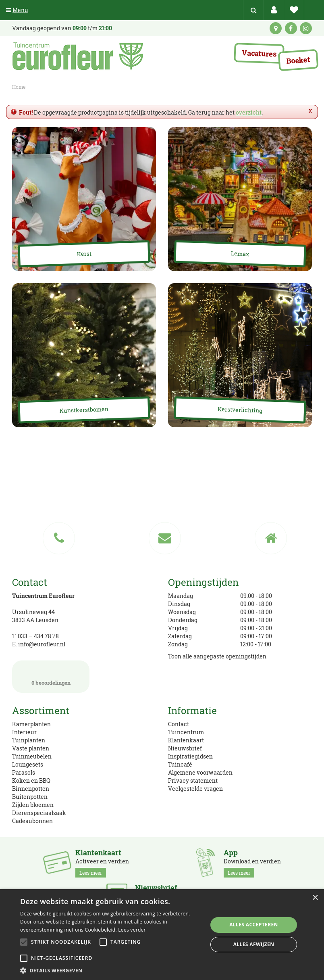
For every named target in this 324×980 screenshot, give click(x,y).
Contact (179, 724)
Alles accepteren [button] (254, 925)
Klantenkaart (186, 740)
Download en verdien (252, 863)
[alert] (162, 935)
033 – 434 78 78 (38, 636)
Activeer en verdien (102, 863)
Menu (17, 10)
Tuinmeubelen (32, 756)
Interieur (24, 732)
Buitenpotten (30, 797)
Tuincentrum (186, 732)
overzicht (249, 112)
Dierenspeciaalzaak (39, 813)
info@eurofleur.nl (42, 644)
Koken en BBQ (31, 780)
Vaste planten (31, 748)
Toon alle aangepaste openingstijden (217, 656)
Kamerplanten (31, 724)
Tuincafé (180, 764)
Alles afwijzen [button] (254, 944)
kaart (276, 28)
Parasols (24, 772)
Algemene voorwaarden (200, 772)
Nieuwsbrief (185, 748)
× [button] (315, 898)
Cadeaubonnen (32, 821)
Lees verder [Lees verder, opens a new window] (132, 930)
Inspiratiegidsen (190, 756)
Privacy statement (193, 780)
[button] (111, 970)
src (253, 10)
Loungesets (28, 764)
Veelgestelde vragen (195, 789)
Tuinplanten (29, 740)
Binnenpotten (31, 789)
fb (291, 28)
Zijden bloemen (33, 805)
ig (306, 28)
